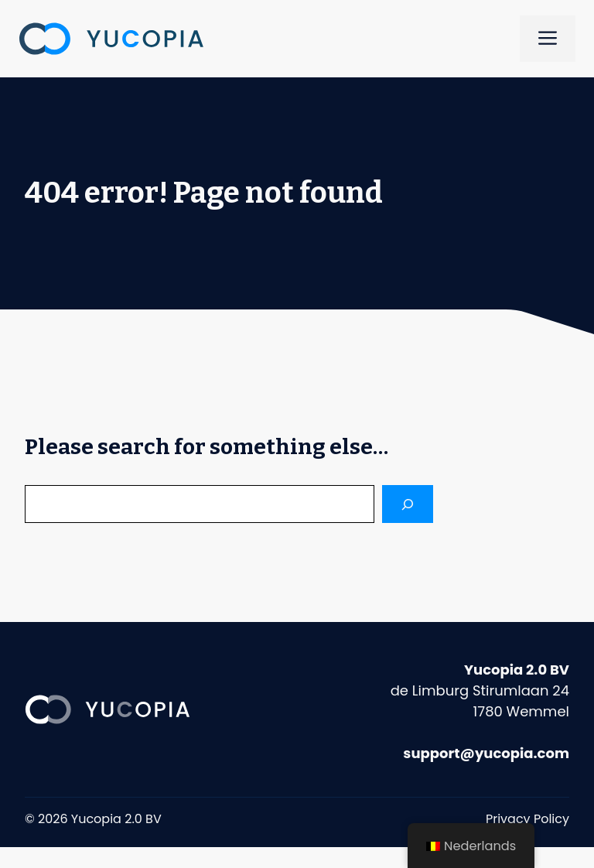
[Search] (408, 504)
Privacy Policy (527, 819)
